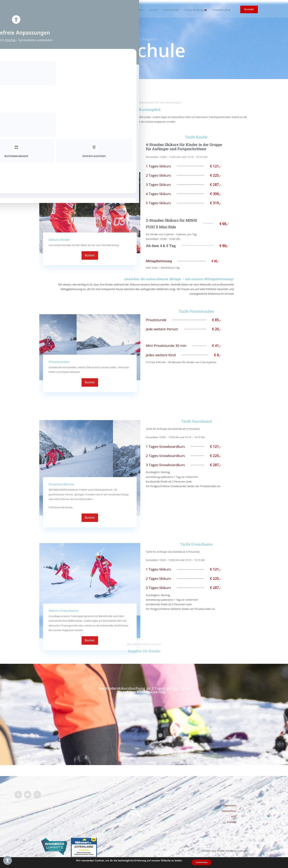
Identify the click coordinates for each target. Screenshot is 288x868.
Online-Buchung (197, 10)
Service (154, 10)
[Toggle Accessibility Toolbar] (8, 860)
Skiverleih (137, 10)
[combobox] (277, 864)
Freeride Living (219, 10)
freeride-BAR (170, 10)
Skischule (119, 10)
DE (277, 864)
